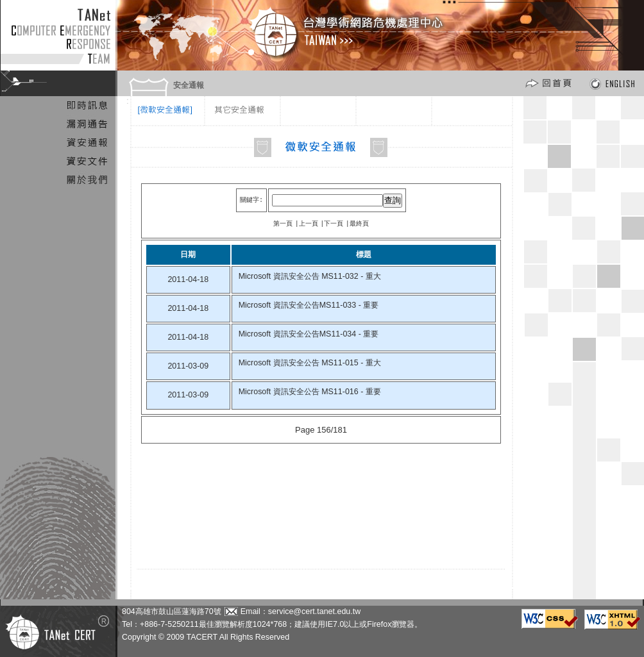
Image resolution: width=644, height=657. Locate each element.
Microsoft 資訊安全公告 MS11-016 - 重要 (310, 391)
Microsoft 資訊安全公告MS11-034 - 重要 (309, 333)
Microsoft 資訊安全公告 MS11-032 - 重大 (310, 276)
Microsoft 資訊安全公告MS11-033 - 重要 (309, 304)
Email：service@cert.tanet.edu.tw (301, 611)
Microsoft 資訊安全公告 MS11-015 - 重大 (310, 362)
